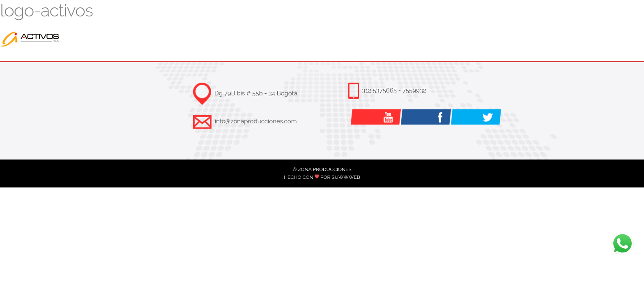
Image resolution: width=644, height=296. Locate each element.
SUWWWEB (346, 177)
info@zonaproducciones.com (256, 121)
